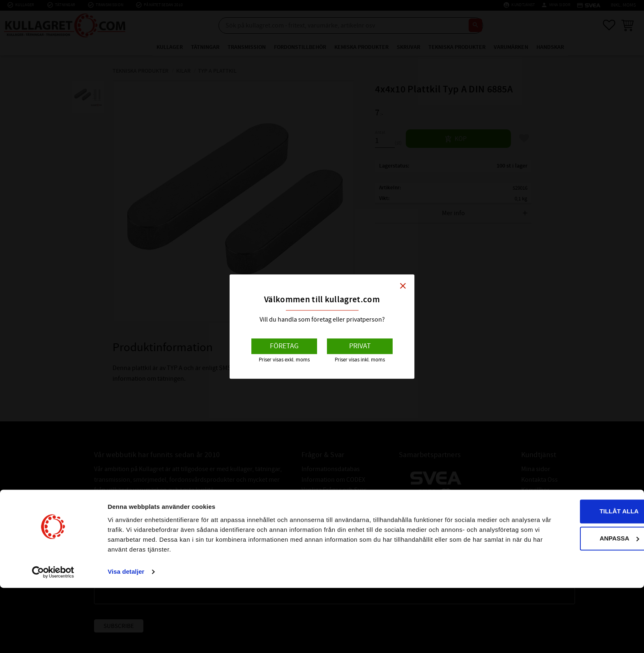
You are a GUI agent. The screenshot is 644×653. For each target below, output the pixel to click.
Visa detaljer (126, 637)
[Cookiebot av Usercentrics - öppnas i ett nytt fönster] (53, 637)
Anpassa (576, 603)
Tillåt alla (575, 576)
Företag (284, 346)
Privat (360, 346)
